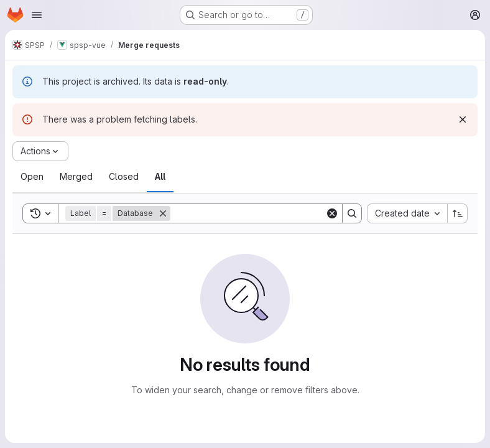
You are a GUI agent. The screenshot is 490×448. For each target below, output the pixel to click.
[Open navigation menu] (37, 15)
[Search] (248, 213)
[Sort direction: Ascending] (458, 213)
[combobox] (407, 213)
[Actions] (40, 151)
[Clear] (332, 213)
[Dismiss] (463, 119)
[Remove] (163, 213)
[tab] (32, 177)
